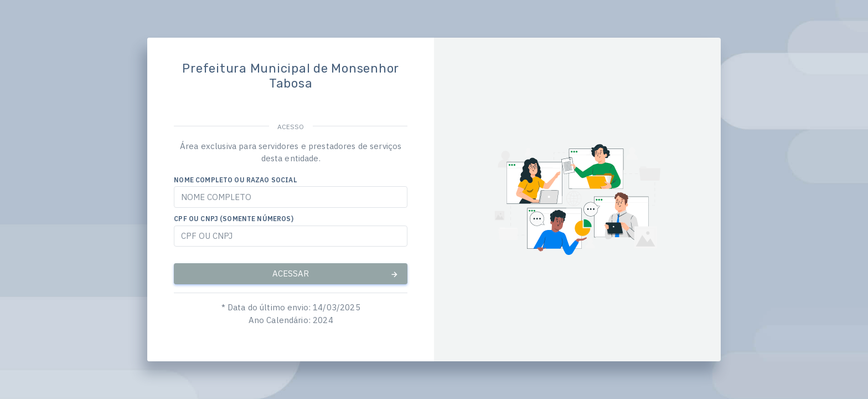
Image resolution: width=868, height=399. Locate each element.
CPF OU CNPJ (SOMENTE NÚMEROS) (233, 219)
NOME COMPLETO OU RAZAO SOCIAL (235, 180)
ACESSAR (336, 274)
